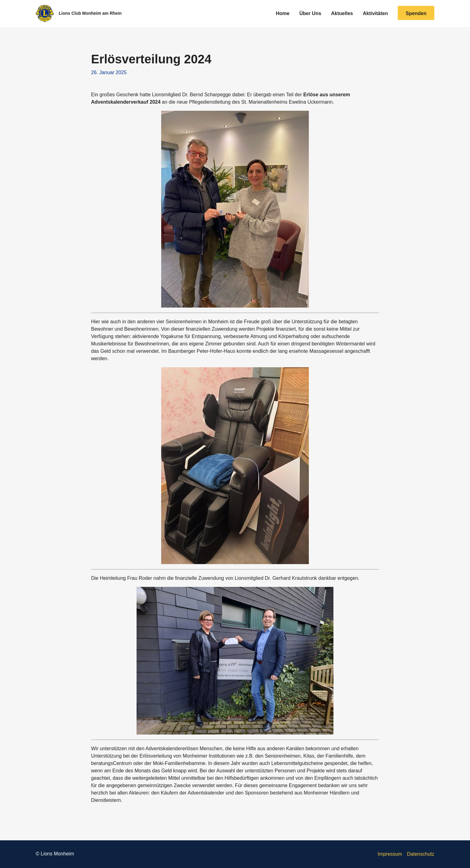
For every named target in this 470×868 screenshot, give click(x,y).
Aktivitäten (375, 13)
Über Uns (310, 13)
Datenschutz (421, 854)
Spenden (416, 13)
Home (283, 13)
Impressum (390, 854)
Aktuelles (342, 13)
